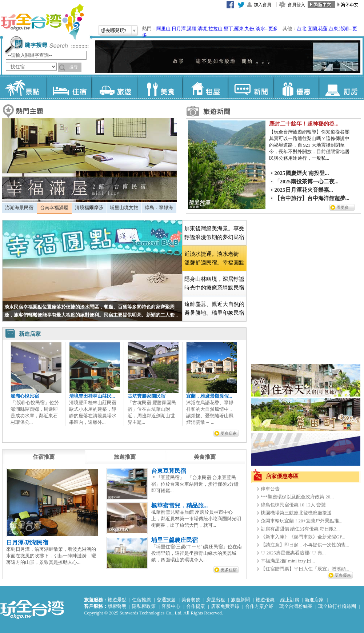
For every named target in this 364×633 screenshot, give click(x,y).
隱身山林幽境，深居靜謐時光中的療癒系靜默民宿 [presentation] (214, 283)
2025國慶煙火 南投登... (302, 173)
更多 (273, 29)
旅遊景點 (117, 600)
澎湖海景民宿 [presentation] (19, 208)
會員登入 (296, 5)
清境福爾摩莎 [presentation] (89, 208)
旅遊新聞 (240, 600)
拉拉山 (215, 29)
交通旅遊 (166, 600)
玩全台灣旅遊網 (42, 22)
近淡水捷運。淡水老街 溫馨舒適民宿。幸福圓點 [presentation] (214, 258)
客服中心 (171, 606)
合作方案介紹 (259, 606)
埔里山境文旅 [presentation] (124, 208)
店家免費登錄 (225, 606)
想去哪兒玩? (114, 30)
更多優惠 (343, 575)
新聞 (250, 87)
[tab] (19, 208)
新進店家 (314, 600)
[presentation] (44, 457)
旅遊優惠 (265, 600)
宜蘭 (312, 29)
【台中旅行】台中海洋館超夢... (312, 198)
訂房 (341, 87)
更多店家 (229, 433)
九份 (249, 29)
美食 (159, 87)
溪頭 (192, 29)
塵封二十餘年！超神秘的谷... (304, 124)
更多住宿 (229, 570)
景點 (23, 87)
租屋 (205, 87)
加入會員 (263, 5)
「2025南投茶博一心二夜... (307, 182)
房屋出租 (216, 600)
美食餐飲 (191, 600)
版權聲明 (117, 606)
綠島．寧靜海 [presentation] (159, 208)
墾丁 (228, 29)
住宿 (69, 87)
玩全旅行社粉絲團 (337, 606)
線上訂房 (290, 600)
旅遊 (114, 87)
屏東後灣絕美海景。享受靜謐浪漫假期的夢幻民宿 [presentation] (214, 233)
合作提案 (196, 606)
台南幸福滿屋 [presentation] (54, 208)
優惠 (296, 87)
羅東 (239, 29)
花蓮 (323, 29)
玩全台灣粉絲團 (296, 606)
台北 (301, 29)
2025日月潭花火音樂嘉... (304, 190)
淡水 (260, 29)
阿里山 (163, 29)
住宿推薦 (141, 600)
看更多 (343, 207)
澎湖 (344, 29)
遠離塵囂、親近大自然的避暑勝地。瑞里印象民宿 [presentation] (214, 308)
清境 (202, 29)
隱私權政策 (144, 606)
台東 (333, 29)
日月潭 (179, 29)
